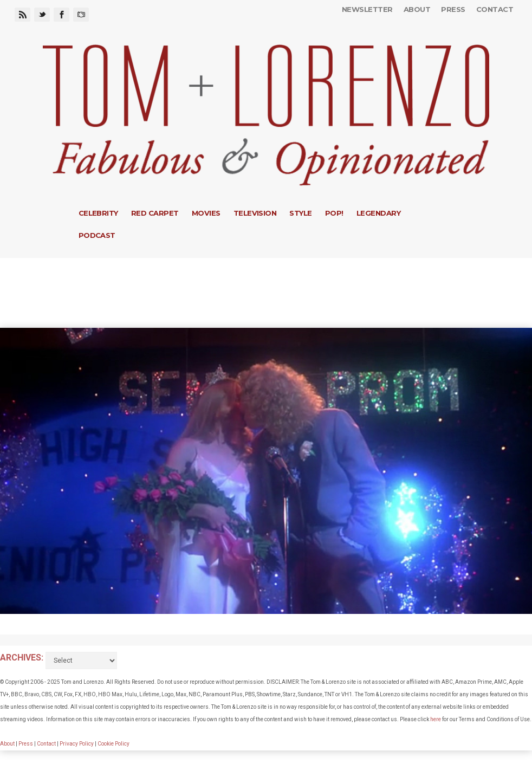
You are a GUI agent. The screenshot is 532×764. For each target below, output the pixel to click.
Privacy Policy (77, 744)
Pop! (334, 213)
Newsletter (367, 9)
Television (255, 213)
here (436, 719)
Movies (206, 213)
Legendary (378, 213)
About (417, 9)
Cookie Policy (113, 744)
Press (453, 9)
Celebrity (98, 213)
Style (300, 213)
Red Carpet (155, 213)
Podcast (97, 235)
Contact (495, 9)
